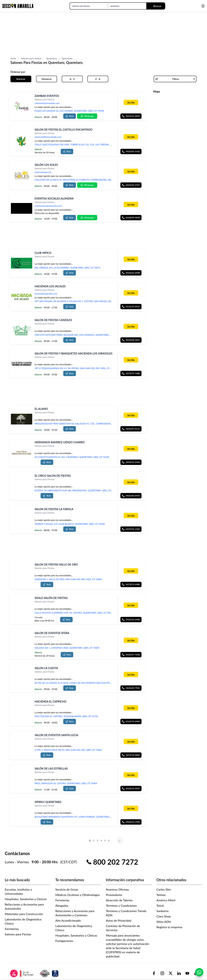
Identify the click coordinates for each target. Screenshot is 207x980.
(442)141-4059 (131, 116)
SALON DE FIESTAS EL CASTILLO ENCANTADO (64, 130)
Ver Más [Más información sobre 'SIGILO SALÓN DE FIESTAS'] (131, 605)
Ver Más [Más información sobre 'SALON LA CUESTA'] (131, 674)
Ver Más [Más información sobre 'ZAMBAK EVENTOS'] (131, 102)
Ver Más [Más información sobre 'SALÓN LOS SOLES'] (131, 171)
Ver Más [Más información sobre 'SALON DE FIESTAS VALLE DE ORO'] (131, 571)
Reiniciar (21, 79)
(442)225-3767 (131, 185)
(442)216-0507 (131, 788)
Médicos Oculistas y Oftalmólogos (78, 895)
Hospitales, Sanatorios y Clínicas (26, 899)
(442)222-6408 (131, 273)
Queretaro (51, 58)
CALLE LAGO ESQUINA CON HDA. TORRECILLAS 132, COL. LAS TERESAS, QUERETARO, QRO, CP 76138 (75, 144)
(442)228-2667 (131, 340)
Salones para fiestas (31, 58)
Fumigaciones (64, 941)
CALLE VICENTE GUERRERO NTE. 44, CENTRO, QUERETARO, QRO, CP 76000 (74, 613)
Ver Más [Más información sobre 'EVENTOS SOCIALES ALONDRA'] (131, 204)
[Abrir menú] (203, 6)
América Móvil (166, 900)
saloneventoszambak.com (47, 103)
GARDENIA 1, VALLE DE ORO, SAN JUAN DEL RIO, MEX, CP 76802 (68, 579)
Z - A (98, 79)
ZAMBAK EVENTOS (47, 96)
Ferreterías (12, 929)
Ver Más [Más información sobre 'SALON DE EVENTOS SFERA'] (131, 640)
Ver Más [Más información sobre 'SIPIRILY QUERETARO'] (131, 808)
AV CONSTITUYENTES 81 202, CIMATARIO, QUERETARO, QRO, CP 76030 (72, 457)
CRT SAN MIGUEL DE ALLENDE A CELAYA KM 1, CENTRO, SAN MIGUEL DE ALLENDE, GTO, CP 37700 (75, 301)
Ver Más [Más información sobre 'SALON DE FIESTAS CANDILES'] (131, 326)
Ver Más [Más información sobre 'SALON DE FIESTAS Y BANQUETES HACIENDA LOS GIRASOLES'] (131, 360)
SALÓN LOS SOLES (46, 165)
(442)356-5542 (131, 151)
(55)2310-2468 (131, 619)
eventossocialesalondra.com (48, 206)
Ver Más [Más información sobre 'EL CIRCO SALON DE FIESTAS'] (131, 482)
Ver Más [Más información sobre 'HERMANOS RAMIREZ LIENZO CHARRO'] (131, 449)
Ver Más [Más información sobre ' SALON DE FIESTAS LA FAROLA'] (131, 516)
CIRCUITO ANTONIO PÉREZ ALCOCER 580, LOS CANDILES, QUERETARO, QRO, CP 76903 (75, 335)
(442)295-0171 (131, 429)
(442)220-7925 (131, 688)
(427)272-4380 (131, 584)
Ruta (70, 116)
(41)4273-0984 (131, 722)
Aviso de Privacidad (119, 920)
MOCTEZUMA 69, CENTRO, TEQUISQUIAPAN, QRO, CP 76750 (66, 716)
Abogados (62, 906)
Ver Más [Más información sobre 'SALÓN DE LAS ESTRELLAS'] (131, 775)
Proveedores (114, 895)
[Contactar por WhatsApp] (199, 972)
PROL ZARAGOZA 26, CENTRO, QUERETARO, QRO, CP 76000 (66, 783)
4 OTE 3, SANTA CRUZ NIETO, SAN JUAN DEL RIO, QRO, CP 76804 (68, 750)
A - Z (72, 79)
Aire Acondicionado (68, 920)
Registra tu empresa (169, 927)
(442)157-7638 (131, 655)
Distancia (47, 79)
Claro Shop (164, 916)
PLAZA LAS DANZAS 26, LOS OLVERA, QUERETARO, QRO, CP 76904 (69, 111)
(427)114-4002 (131, 755)
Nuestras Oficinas (117, 889)
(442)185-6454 (131, 496)
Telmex (161, 895)
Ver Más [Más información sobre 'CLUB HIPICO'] (131, 259)
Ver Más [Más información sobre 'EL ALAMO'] (131, 415)
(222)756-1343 (131, 529)
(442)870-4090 (131, 218)
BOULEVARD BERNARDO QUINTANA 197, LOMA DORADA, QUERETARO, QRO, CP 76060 (75, 817)
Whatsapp (87, 116)
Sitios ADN (164, 922)
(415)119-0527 (131, 306)
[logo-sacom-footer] (35, 973)
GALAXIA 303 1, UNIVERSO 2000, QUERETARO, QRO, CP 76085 (67, 648)
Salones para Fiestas (18, 934)
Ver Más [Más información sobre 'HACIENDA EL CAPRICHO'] (131, 708)
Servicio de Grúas (67, 889)
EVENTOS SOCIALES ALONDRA (54, 199)
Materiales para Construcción (24, 914)
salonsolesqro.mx (43, 172)
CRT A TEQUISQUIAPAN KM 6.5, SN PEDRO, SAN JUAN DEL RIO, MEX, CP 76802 (75, 368)
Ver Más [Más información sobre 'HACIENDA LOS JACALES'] (131, 293)
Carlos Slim (164, 889)
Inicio (13, 58)
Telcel (160, 906)
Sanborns (162, 911)
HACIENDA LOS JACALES (50, 286)
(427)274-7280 (131, 374)
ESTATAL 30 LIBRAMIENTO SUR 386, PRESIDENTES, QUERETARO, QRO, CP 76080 (75, 490)
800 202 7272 (116, 862)
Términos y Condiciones (121, 906)
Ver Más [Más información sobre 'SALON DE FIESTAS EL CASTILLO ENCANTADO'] (131, 137)
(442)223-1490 (131, 822)
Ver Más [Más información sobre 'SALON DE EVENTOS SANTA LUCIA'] (131, 741)
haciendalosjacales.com (46, 294)
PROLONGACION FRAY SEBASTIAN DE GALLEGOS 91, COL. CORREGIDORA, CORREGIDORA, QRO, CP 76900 (75, 424)
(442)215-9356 (131, 462)
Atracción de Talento (119, 900)
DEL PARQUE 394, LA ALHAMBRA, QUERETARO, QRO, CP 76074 (67, 268)
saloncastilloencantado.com (48, 137)
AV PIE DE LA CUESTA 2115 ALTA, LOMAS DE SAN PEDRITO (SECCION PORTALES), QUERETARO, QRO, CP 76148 (75, 683)
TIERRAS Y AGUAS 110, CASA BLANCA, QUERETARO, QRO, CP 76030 (70, 524)
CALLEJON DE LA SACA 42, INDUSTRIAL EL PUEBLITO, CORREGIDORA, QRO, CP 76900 (75, 180)
